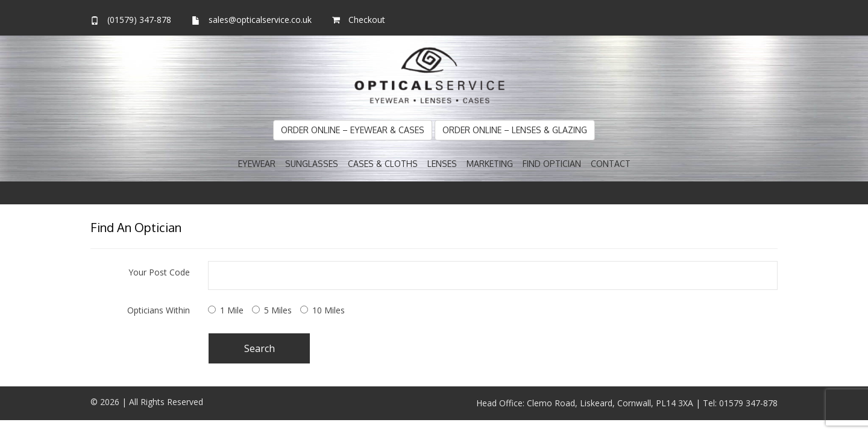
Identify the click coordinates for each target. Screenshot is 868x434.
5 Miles (278, 310)
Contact (611, 164)
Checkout (367, 20)
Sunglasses (312, 164)
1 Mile (232, 310)
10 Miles (329, 310)
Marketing (490, 164)
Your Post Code (159, 272)
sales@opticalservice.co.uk (260, 20)
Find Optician (552, 164)
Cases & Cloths (383, 164)
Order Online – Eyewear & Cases (353, 130)
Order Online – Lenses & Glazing (515, 130)
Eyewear (257, 164)
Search (259, 348)
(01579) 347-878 (139, 20)
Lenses (442, 164)
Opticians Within (159, 310)
